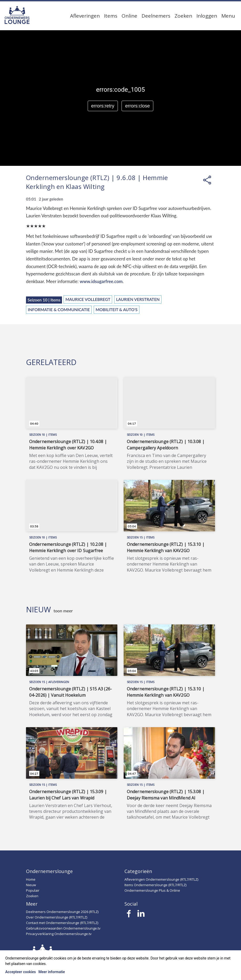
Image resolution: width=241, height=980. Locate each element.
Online (129, 16)
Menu (228, 16)
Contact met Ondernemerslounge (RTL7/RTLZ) (62, 923)
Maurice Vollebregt (88, 299)
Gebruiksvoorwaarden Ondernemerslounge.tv (63, 928)
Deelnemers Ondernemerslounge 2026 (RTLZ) (62, 912)
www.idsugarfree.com (101, 281)
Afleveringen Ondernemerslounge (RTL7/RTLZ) (161, 879)
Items (111, 16)
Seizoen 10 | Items (44, 300)
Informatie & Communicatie (59, 310)
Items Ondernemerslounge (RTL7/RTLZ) (155, 885)
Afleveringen (85, 16)
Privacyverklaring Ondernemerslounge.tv (59, 934)
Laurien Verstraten (138, 299)
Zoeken (183, 16)
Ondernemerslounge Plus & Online (152, 890)
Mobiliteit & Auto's (117, 310)
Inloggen (207, 16)
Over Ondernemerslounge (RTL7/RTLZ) (57, 917)
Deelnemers (156, 16)
